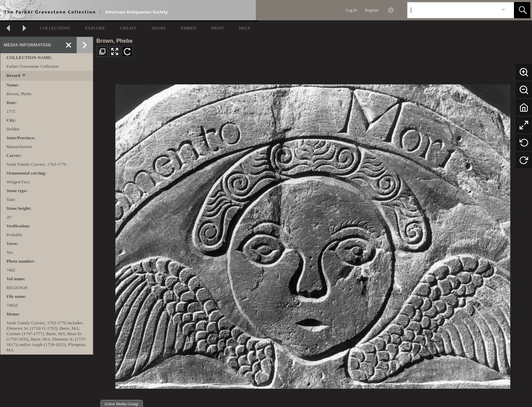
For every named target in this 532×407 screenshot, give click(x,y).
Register (372, 10)
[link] (503, 10)
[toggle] (24, 76)
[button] (522, 10)
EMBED (189, 28)
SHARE (159, 28)
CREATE (128, 28)
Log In (351, 10)
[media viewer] (313, 235)
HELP (244, 28)
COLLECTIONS (55, 28)
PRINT (218, 28)
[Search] (453, 10)
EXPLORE (95, 28)
